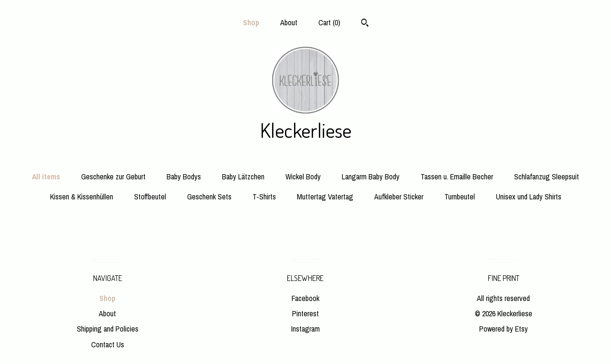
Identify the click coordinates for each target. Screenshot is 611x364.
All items (46, 177)
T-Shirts (264, 197)
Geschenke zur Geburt (113, 177)
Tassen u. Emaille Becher (457, 177)
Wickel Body (303, 177)
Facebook (305, 298)
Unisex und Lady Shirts (529, 197)
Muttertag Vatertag (325, 197)
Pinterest (305, 313)
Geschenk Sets (209, 197)
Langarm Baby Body (371, 177)
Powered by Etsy (504, 329)
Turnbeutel (460, 197)
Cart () (329, 22)
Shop (251, 22)
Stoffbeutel (150, 197)
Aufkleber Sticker (399, 197)
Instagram (305, 329)
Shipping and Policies (108, 329)
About (289, 22)
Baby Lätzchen (243, 177)
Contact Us (108, 344)
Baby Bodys (184, 177)
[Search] (365, 24)
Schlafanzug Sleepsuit (547, 177)
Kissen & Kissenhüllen (82, 197)
